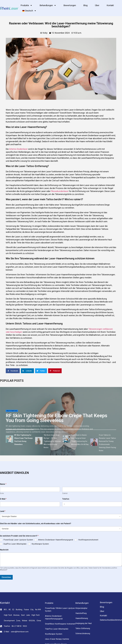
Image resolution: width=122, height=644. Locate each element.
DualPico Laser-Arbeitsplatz (15, 544)
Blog (85, 5)
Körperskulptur (81, 608)
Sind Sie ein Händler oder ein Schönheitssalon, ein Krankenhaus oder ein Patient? (36, 524)
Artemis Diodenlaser (18, 149)
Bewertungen (70, 5)
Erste (2, 493)
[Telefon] (92, 504)
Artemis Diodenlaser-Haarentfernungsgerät (56, 540)
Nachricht (4, 550)
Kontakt (110, 5)
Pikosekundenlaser (60, 191)
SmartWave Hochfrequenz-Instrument (60, 624)
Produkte (26, 5)
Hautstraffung (12, 411)
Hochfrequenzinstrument (88, 540)
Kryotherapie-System (40, 544)
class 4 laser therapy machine (57, 639)
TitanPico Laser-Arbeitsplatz (57, 629)
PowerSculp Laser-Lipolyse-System (18, 540)
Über (97, 5)
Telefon (66, 499)
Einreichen (6, 577)
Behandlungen (48, 5)
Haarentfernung (82, 618)
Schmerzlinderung (83, 633)
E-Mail (3, 499)
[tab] (20, 440)
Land (3, 511)
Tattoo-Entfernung (83, 628)
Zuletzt (65, 493)
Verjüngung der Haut (84, 623)
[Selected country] (64, 504)
